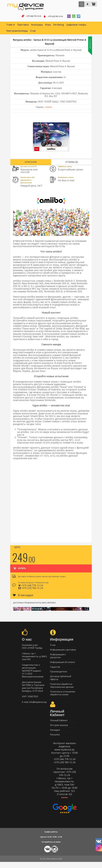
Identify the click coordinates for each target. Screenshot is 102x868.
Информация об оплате (62, 664)
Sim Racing (59, 25)
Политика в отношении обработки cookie (63, 697)
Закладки (55, 735)
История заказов (59, 730)
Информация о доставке (63, 651)
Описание (31, 163)
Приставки (23, 25)
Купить (19, 568)
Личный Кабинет (59, 725)
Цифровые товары (76, 25)
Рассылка (55, 741)
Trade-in (11, 25)
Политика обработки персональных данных (62, 689)
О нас (33, 31)
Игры (48, 25)
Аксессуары (37, 25)
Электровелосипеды (17, 31)
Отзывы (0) (72, 163)
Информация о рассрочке (58, 657)
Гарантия (55, 669)
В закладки (23, 596)
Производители (59, 674)
